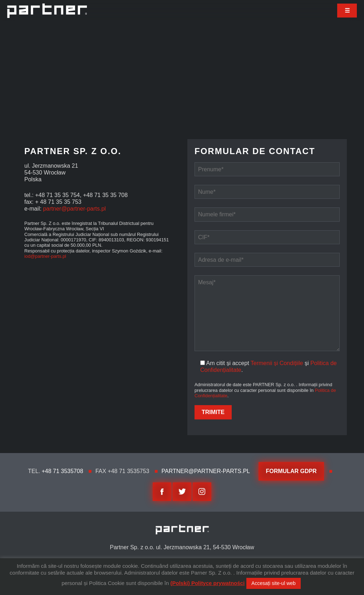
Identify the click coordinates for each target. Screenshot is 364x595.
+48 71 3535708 (62, 471)
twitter (182, 492)
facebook (162, 492)
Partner (47, 11)
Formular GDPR (291, 471)
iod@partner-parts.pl (45, 256)
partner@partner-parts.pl (74, 209)
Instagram (202, 492)
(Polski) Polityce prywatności (208, 583)
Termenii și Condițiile (277, 363)
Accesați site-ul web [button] (274, 583)
